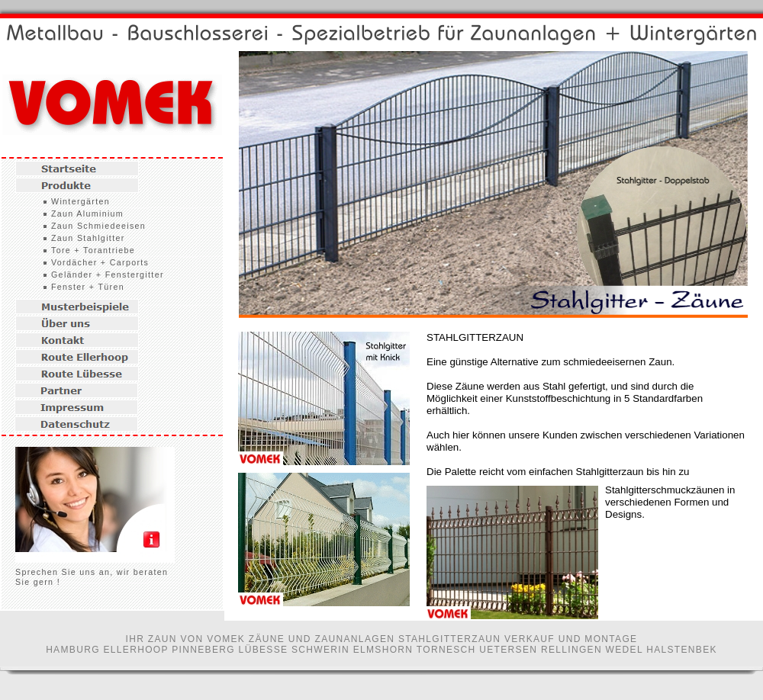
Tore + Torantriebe (93, 250)
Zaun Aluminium (87, 214)
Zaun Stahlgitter (88, 238)
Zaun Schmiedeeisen (98, 226)
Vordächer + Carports (100, 262)
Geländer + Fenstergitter (108, 275)
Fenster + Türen (88, 287)
